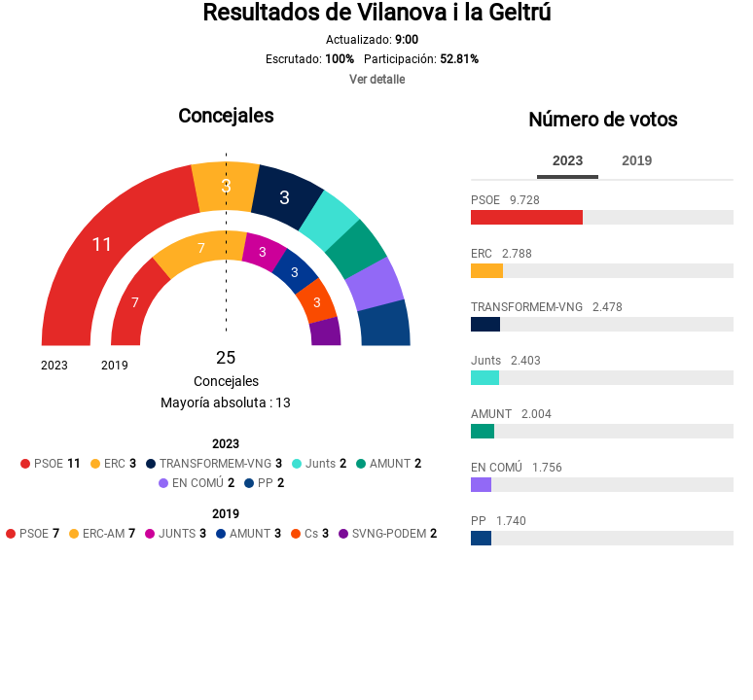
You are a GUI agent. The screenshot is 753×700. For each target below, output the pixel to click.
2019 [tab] (637, 160)
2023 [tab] (568, 160)
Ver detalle (377, 80)
